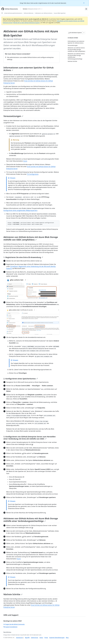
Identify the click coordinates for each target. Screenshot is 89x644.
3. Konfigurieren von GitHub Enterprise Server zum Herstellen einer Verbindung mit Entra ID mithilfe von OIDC (30, 438)
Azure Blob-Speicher (60, 13)
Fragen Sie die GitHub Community (14, 624)
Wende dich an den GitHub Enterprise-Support (26, 23)
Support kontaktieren (10, 627)
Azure (25, 161)
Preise (46, 638)
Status (41, 638)
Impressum (19, 638)
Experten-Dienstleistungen (57, 638)
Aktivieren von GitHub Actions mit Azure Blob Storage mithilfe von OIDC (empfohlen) (31, 238)
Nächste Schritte (13, 594)
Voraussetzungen (13, 116)
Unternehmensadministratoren (13, 13)
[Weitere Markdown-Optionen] (84, 33)
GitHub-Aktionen (29, 13)
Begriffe (27, 638)
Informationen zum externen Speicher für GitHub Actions (29, 69)
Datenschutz (35, 638)
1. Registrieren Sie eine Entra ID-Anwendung (23, 257)
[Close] (84, 3)
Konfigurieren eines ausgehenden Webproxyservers (20, 210)
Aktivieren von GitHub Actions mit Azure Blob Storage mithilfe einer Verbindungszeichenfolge (31, 520)
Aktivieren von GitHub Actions (44, 13)
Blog (67, 638)
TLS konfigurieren (33, 174)
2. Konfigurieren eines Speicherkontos (21, 379)
